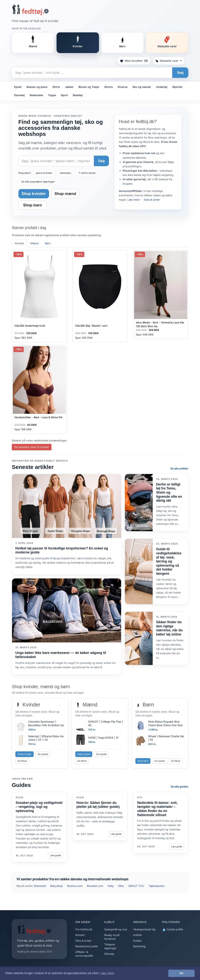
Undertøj (162, 87)
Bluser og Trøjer (89, 87)
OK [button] (181, 973)
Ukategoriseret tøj (144, 929)
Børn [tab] (48, 243)
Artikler (138, 935)
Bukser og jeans (37, 87)
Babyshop (57, 886)
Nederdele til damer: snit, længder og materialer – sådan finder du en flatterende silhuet (157, 809)
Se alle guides (180, 786)
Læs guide (55, 855)
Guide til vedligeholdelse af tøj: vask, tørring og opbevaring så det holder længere (169, 561)
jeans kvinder (44, 173)
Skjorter (177, 87)
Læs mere (134, 200)
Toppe (52, 95)
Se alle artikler (179, 468)
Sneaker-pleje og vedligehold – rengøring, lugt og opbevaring (39, 807)
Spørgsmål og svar (116, 929)
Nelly (111, 886)
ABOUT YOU (136, 886)
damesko (65, 173)
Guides (137, 941)
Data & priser (152, 200)
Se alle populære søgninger (38, 181)
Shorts (109, 87)
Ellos (121, 886)
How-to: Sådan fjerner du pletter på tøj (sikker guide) (98, 805)
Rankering (139, 946)
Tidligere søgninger (110, 946)
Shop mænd (65, 194)
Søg (180, 73)
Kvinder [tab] (19, 243)
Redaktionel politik (87, 946)
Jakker (69, 87)
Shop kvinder (34, 194)
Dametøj (19, 95)
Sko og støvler (142, 87)
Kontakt (80, 935)
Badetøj (78, 95)
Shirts (56, 87)
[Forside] (30, 10)
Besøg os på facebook (112, 937)
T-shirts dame (87, 173)
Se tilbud (22, 761)
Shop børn (32, 205)
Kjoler (18, 87)
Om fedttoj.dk (84, 929)
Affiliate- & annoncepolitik (84, 954)
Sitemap (109, 954)
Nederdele (36, 95)
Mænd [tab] (34, 243)
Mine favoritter (134, 61)
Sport (64, 95)
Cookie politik (173, 929)
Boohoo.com (75, 886)
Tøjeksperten (157, 886)
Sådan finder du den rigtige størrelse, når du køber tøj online (169, 628)
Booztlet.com (95, 886)
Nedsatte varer (169, 61)
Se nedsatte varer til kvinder (32, 447)
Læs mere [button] (107, 973)
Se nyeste (43, 754)
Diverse (123, 87)
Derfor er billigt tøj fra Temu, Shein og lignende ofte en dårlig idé (169, 492)
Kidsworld (40, 886)
